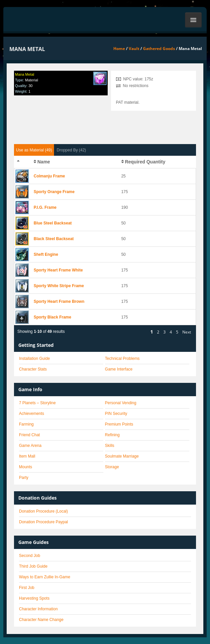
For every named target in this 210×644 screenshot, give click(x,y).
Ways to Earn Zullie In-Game (45, 577)
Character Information (38, 609)
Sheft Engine (46, 254)
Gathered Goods (159, 49)
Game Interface (119, 369)
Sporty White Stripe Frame (59, 286)
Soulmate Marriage (122, 456)
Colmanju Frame (49, 176)
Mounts (25, 467)
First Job (27, 588)
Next (187, 332)
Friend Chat (29, 435)
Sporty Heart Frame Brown (59, 301)
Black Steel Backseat (54, 239)
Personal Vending (121, 403)
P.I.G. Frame (45, 207)
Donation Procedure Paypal (43, 522)
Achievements (31, 414)
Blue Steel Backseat (53, 223)
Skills (110, 446)
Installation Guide (34, 359)
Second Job (29, 556)
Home (119, 49)
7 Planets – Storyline (37, 403)
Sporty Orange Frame (54, 192)
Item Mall (27, 456)
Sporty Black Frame (52, 317)
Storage (112, 467)
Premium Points (119, 424)
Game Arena (30, 446)
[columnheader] (23, 162)
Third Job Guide (33, 566)
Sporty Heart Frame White (58, 270)
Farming (26, 424)
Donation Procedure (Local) (43, 511)
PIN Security (116, 414)
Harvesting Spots (34, 598)
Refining (112, 435)
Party (24, 478)
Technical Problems (122, 359)
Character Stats (33, 369)
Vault (134, 49)
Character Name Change (41, 620)
